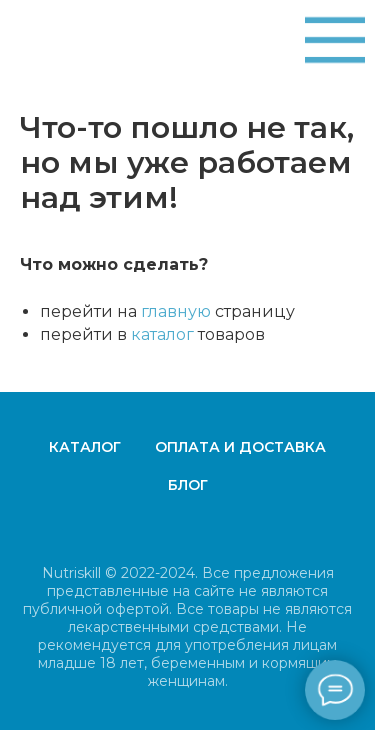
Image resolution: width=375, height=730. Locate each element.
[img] (335, 40)
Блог (188, 485)
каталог (162, 334)
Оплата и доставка (240, 447)
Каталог (85, 447)
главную (176, 311)
